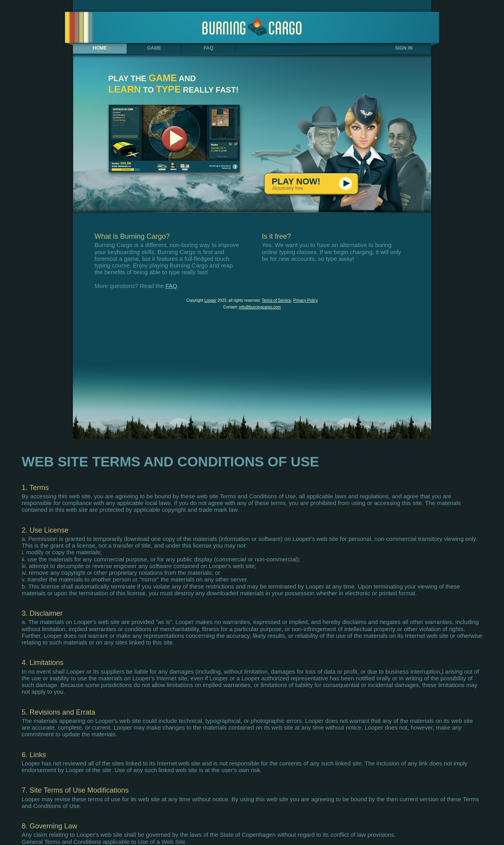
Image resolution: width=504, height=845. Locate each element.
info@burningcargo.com (260, 307)
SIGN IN (404, 48)
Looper (210, 300)
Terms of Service (276, 300)
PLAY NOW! (318, 184)
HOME (100, 48)
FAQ (208, 48)
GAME (154, 48)
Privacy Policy (306, 300)
